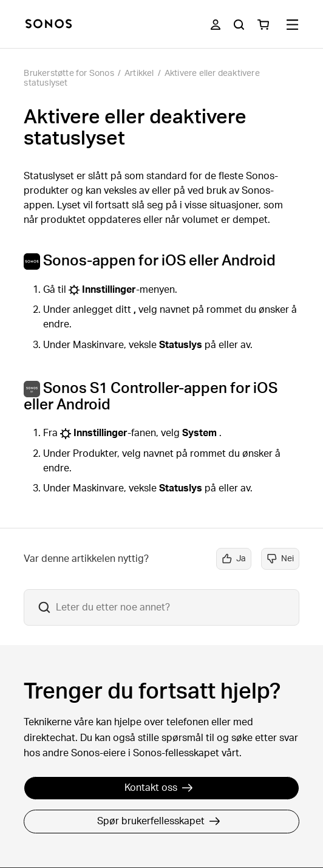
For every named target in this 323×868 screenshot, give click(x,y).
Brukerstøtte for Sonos (69, 73)
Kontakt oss (159, 788)
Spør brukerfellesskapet (159, 821)
